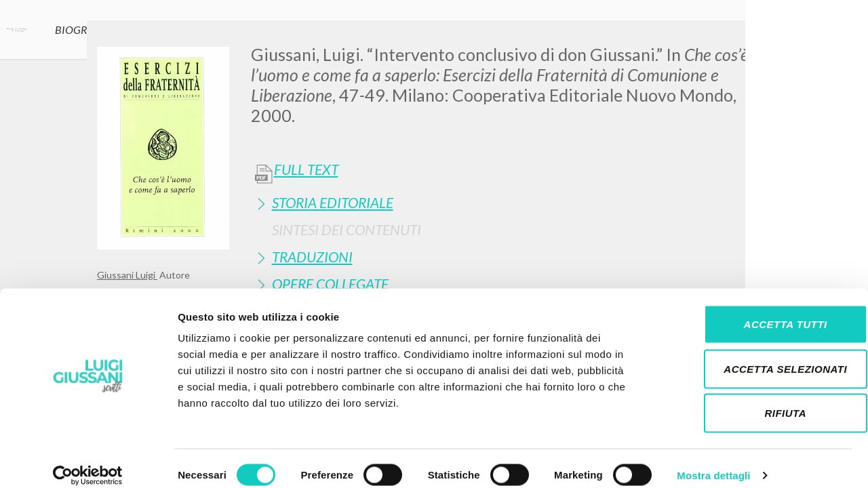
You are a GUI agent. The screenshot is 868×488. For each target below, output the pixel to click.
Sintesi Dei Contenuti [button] (347, 229)
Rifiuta (755, 399)
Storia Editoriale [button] (333, 202)
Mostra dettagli (713, 461)
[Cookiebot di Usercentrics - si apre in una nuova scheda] (88, 462)
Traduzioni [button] (312, 257)
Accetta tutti (754, 310)
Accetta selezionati (755, 355)
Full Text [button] (306, 169)
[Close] (761, 41)
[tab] (511, 202)
